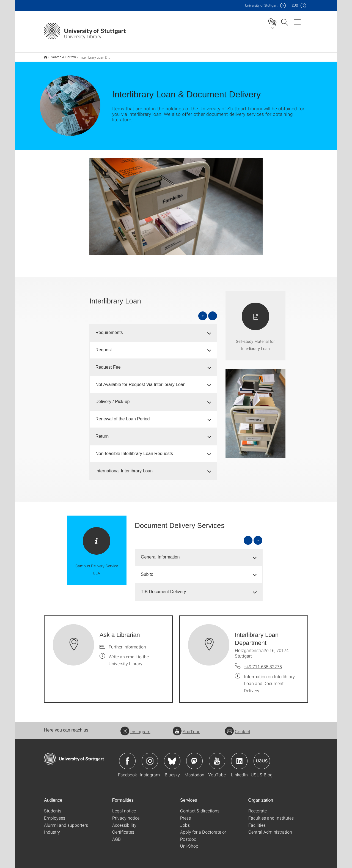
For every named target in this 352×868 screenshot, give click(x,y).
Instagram (135, 728)
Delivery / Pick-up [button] (112, 398)
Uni (261, 5)
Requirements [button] (109, 329)
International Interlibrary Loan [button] (124, 467)
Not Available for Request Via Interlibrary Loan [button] (141, 381)
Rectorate (258, 807)
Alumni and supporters (66, 821)
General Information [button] (160, 553)
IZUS (294, 5)
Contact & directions (200, 807)
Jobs (185, 821)
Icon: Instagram (150, 757)
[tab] (153, 329)
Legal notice (124, 807)
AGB (116, 835)
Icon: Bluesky (172, 757)
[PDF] (255, 322)
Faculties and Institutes (271, 814)
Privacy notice (126, 814)
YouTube (186, 728)
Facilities (257, 821)
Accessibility (124, 821)
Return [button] (102, 433)
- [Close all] (213, 312)
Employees (55, 814)
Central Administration (270, 828)
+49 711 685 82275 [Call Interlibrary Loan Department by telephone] (263, 663)
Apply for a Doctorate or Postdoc (203, 832)
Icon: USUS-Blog (262, 757)
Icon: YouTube (217, 757)
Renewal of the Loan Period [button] (123, 415)
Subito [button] (147, 571)
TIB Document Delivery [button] (163, 588)
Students (53, 807)
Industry (52, 828)
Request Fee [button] (108, 364)
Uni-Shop (189, 842)
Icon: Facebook (127, 757)
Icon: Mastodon (194, 757)
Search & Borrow (60, 55)
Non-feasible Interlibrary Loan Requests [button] (134, 450)
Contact (238, 728)
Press (185, 814)
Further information (127, 643)
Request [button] (104, 346)
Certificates (123, 828)
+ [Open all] (203, 312)
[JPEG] (176, 203)
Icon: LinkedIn (239, 757)
